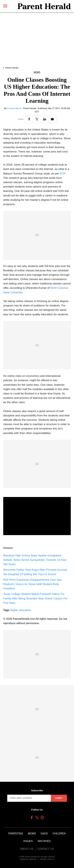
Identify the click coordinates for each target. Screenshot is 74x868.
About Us (27, 849)
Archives (44, 841)
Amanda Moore (15, 108)
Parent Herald (12, 68)
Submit (59, 798)
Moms (32, 834)
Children (59, 834)
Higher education (21, 610)
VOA (63, 174)
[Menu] (5, 6)
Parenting (16, 834)
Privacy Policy (47, 859)
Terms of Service (28, 859)
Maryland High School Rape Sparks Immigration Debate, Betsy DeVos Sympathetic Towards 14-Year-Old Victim (35, 560)
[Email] (52, 119)
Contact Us (46, 849)
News (37, 72)
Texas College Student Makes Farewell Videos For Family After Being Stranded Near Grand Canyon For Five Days (35, 598)
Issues (28, 841)
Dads (44, 834)
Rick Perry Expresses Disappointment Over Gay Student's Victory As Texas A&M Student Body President (32, 584)
